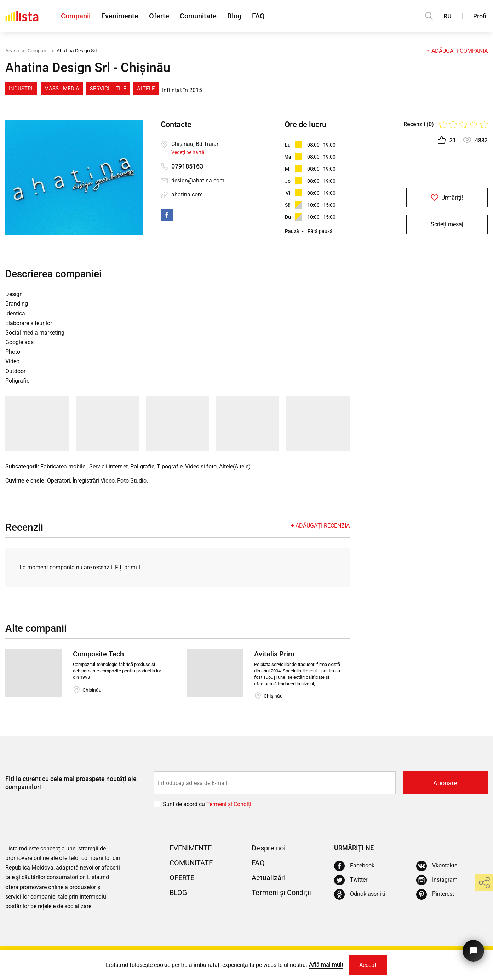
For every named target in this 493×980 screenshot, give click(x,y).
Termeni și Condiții (281, 893)
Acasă (12, 51)
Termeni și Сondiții (230, 804)
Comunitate (198, 16)
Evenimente (120, 16)
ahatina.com (187, 195)
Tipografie (170, 466)
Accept (368, 965)
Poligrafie (142, 466)
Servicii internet (108, 466)
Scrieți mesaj (447, 224)
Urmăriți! (447, 198)
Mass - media (62, 89)
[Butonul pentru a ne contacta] (473, 951)
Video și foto (201, 466)
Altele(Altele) (235, 466)
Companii (76, 16)
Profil (480, 16)
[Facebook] (354, 866)
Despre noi (268, 848)
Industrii (21, 89)
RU (448, 16)
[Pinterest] (435, 894)
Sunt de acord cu (185, 804)
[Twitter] (351, 880)
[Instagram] (437, 880)
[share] (484, 883)
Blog (234, 16)
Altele (146, 89)
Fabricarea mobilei (64, 466)
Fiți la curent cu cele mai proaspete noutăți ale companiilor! (71, 783)
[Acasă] (22, 16)
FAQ (258, 16)
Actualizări (268, 878)
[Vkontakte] (437, 866)
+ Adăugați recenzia (320, 526)
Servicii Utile (108, 89)
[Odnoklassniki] (360, 894)
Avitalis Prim (274, 654)
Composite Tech (98, 654)
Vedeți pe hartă (188, 152)
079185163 (187, 166)
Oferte (159, 16)
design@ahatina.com (198, 180)
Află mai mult (326, 965)
